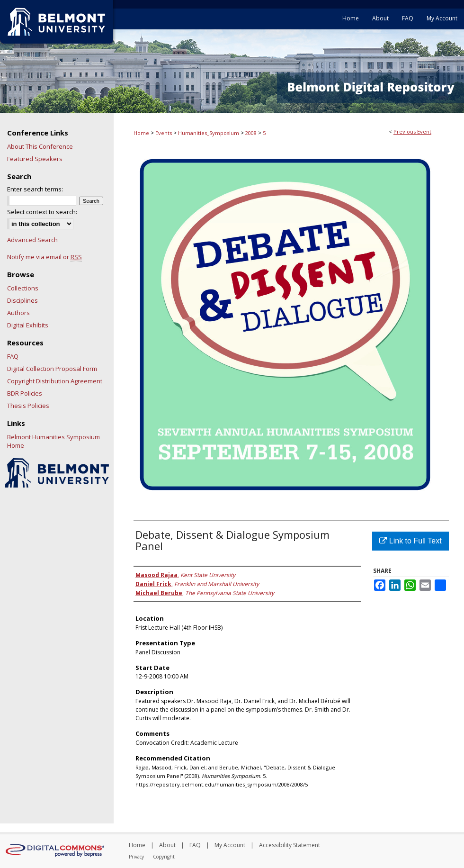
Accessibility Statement (290, 845)
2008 (252, 133)
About (167, 845)
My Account (230, 845)
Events (164, 133)
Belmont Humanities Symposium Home (54, 441)
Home (141, 133)
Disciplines (22, 300)
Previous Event (412, 131)
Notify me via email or (45, 257)
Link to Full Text (410, 541)
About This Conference (40, 146)
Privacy (136, 857)
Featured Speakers (35, 159)
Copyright (164, 857)
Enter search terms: (35, 189)
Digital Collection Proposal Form (52, 369)
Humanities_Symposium (209, 133)
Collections (23, 288)
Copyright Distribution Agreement (55, 381)
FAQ (13, 356)
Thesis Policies (28, 406)
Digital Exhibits (28, 325)
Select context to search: (42, 212)
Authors (18, 313)
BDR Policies (25, 393)
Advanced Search (32, 240)
